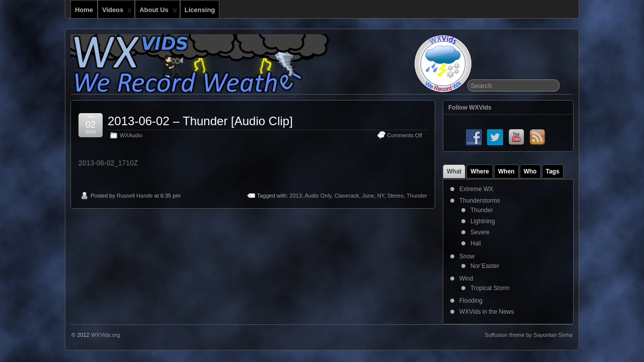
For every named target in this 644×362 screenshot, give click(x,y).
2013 (296, 196)
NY (381, 196)
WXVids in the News (487, 312)
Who (530, 171)
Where (480, 171)
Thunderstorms (480, 201)
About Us (158, 12)
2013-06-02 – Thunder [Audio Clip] (200, 121)
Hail (476, 243)
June (368, 196)
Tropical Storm (490, 288)
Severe (480, 232)
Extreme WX (476, 189)
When (506, 171)
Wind (466, 279)
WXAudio (131, 135)
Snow (467, 256)
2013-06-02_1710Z (108, 163)
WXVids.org (106, 335)
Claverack (347, 196)
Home (84, 10)
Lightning (483, 221)
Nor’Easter (485, 266)
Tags (553, 171)
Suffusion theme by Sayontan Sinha (529, 335)
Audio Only (318, 196)
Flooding (471, 301)
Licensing (200, 10)
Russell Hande (135, 196)
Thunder (417, 196)
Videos (117, 12)
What (454, 171)
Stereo (395, 196)
